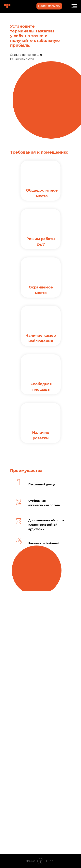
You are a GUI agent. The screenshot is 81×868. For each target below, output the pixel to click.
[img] (7, 6)
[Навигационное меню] (74, 6)
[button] (49, 6)
